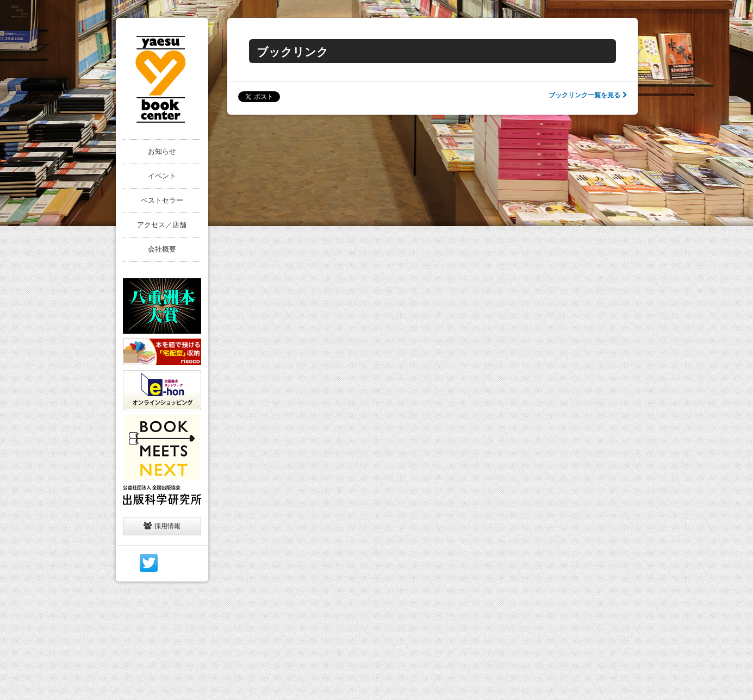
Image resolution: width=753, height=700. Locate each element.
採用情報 (162, 526)
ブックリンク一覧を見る (587, 95)
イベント (162, 176)
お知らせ (162, 151)
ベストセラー (162, 200)
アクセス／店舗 (162, 225)
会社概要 (162, 249)
